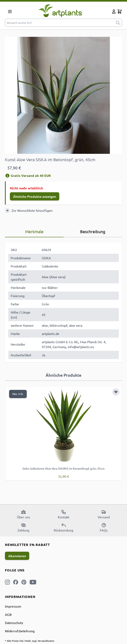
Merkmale (34, 231)
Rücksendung (63, 527)
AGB (8, 614)
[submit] (118, 23)
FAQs (104, 527)
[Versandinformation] (7, 176)
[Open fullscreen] (63, 95)
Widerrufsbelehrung (20, 631)
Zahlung (23, 527)
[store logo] (63, 11)
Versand (104, 514)
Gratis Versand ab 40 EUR (28, 175)
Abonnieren (17, 556)
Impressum (13, 606)
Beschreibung (93, 231)
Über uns (23, 514)
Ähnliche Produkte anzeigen (35, 196)
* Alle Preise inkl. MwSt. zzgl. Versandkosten (30, 641)
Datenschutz (14, 623)
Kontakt (64, 514)
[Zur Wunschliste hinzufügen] (7, 211)
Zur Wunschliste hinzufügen (32, 210)
